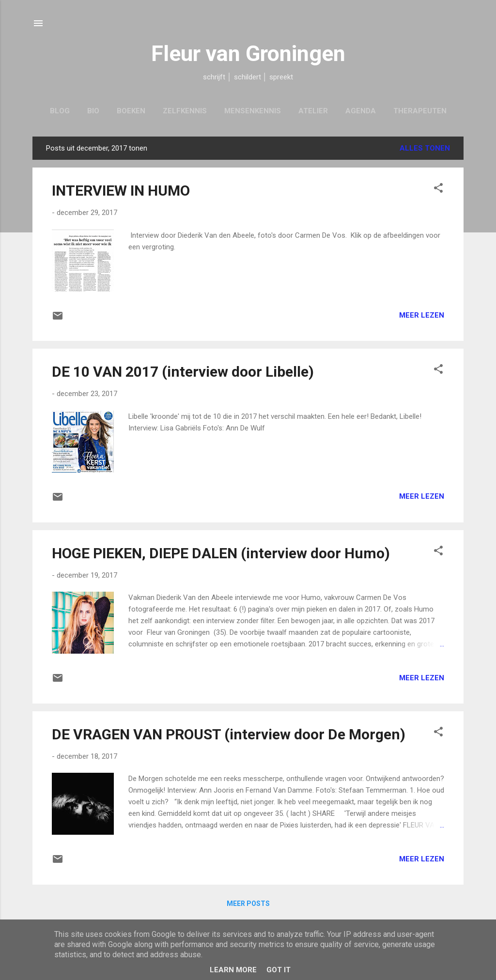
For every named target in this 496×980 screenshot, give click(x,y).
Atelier (313, 111)
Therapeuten (420, 111)
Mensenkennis (253, 111)
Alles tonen (425, 148)
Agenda (361, 111)
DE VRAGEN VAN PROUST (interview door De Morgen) (229, 734)
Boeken (131, 111)
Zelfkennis (185, 111)
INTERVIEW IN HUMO (121, 191)
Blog (60, 111)
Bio (93, 111)
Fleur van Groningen (248, 54)
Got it (279, 970)
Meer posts (248, 903)
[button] (438, 190)
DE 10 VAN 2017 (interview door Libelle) (183, 372)
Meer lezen (422, 315)
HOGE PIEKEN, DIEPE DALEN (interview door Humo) (221, 553)
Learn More (233, 970)
